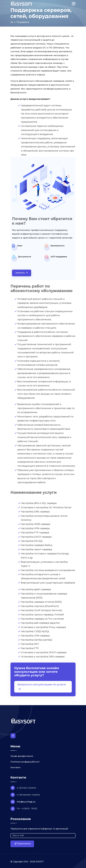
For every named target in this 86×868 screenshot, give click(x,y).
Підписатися (23, 844)
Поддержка (23, 22)
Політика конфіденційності (25, 762)
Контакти (15, 767)
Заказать (22, 273)
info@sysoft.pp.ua (23, 802)
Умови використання (22, 756)
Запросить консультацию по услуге (42, 687)
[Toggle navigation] (74, 4)
